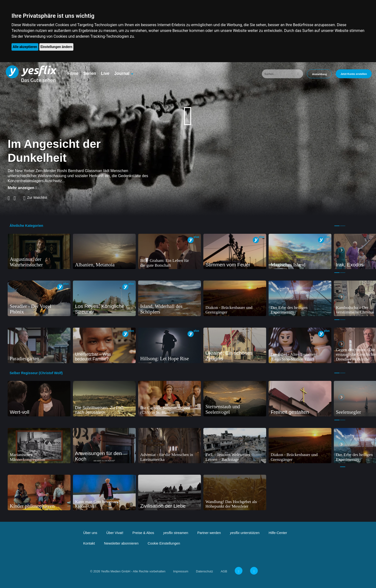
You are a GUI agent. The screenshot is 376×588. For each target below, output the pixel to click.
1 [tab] (337, 226)
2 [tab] (343, 226)
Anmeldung (319, 74)
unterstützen (245, 533)
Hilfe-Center (278, 533)
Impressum (181, 571)
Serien (90, 73)
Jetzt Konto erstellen (354, 74)
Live (105, 73)
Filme (73, 73)
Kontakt (89, 543)
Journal (122, 73)
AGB (224, 571)
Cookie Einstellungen (164, 543)
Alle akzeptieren (25, 47)
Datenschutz (204, 571)
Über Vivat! (115, 533)
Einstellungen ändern (56, 47)
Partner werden (209, 533)
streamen (176, 533)
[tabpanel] (39, 252)
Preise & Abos (143, 533)
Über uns (90, 533)
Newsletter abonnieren (121, 543)
